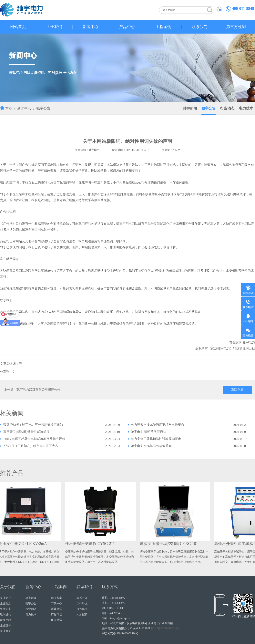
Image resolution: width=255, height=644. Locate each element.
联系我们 (200, 27)
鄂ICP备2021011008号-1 (165, 628)
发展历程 (5, 620)
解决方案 (56, 598)
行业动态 (227, 108)
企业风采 (5, 631)
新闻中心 (91, 27)
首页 (9, 109)
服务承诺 (56, 620)
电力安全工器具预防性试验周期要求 (156, 439)
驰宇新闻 (190, 108)
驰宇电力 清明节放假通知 (148, 432)
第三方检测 (236, 27)
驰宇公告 (43, 108)
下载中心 (56, 603)
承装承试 (56, 609)
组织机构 (5, 614)
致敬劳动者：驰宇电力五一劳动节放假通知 (33, 425)
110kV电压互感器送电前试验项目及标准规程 (34, 439)
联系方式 (82, 598)
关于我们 (54, 27)
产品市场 (56, 614)
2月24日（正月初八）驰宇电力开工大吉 (31, 446)
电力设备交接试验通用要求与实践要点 (158, 425)
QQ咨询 (248, 318)
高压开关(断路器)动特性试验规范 (26, 432)
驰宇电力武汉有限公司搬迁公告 (38, 390)
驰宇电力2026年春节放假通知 (151, 446)
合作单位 (82, 609)
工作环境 (82, 603)
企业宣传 (5, 625)
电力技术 (246, 108)
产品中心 (127, 27)
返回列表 (237, 390)
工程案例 (163, 27)
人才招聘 (82, 614)
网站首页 (18, 27)
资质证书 (5, 609)
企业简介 (5, 598)
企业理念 (5, 603)
